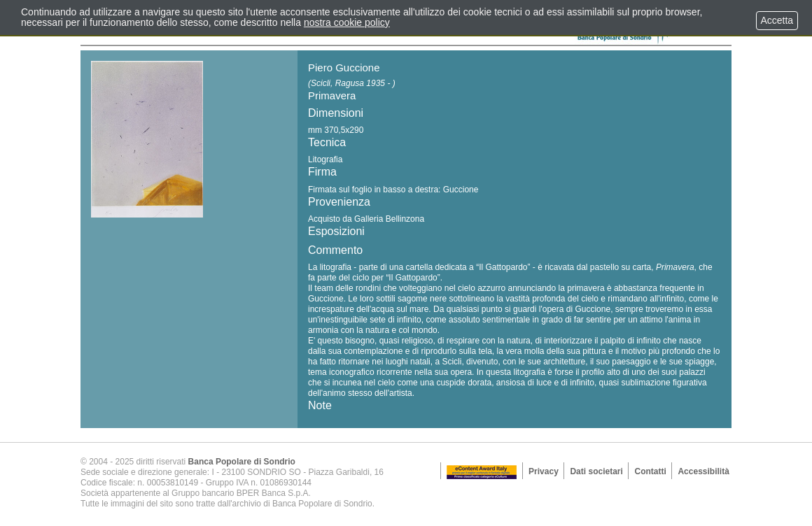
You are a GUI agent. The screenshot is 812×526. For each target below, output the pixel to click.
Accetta (777, 20)
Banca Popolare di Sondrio (242, 462)
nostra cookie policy (347, 22)
